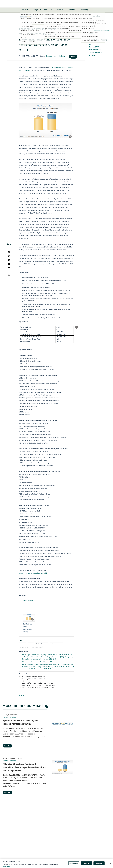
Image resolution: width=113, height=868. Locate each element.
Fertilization (23, 644)
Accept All (99, 863)
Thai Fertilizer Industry (29, 600)
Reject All (86, 863)
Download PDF (94, 47)
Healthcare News (61, 10)
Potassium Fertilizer (37, 647)
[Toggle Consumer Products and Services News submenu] (31, 10)
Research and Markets (55, 56)
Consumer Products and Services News (25, 10)
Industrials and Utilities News (73, 10)
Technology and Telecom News (86, 10)
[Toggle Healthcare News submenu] (67, 10)
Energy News (37, 10)
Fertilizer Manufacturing (56, 644)
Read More (7, 746)
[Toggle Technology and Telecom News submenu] (92, 10)
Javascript (93, 55)
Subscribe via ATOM (96, 52)
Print (91, 44)
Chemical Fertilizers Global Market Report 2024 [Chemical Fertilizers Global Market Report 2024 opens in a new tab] (37, 662)
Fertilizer (31, 644)
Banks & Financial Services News (49, 10)
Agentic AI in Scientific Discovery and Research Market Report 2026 (20, 722)
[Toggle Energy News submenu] (43, 10)
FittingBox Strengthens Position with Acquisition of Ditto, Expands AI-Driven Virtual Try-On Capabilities (24, 767)
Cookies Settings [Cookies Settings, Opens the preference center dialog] (74, 863)
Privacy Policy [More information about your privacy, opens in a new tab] (7, 866)
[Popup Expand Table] (77, 327)
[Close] (110, 863)
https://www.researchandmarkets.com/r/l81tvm (34, 573)
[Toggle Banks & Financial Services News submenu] (55, 10)
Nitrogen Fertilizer (24, 647)
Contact (21, 696)
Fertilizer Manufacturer (42, 644)
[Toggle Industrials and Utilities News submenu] (79, 10)
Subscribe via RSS (95, 50)
